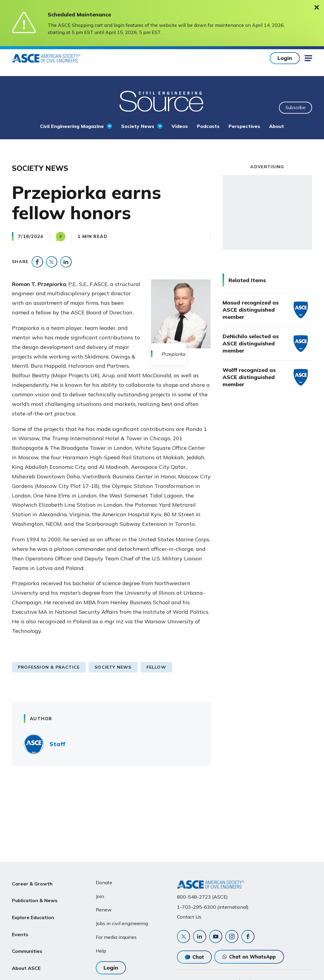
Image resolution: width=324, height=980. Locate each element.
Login (285, 58)
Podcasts (208, 126)
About (277, 126)
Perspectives (244, 126)
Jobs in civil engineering (122, 923)
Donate (104, 882)
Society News (138, 126)
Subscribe (296, 108)
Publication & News (35, 897)
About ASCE (26, 954)
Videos (180, 126)
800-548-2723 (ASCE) (202, 897)
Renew (104, 910)
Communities (27, 939)
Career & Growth (32, 882)
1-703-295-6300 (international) (213, 907)
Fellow (156, 667)
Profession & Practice (49, 667)
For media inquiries (116, 937)
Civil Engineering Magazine (72, 126)
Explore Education (33, 911)
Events (20, 925)
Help (101, 951)
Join (100, 896)
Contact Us (189, 917)
